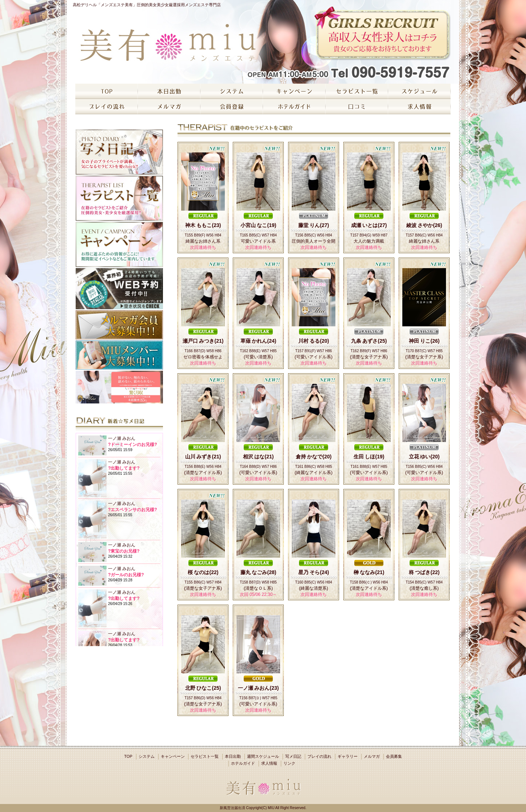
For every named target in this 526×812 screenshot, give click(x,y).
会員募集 (394, 756)
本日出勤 (233, 756)
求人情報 (269, 763)
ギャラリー (348, 756)
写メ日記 (293, 756)
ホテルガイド (243, 763)
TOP (128, 756)
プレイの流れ (319, 756)
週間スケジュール (263, 756)
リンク (289, 763)
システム (147, 756)
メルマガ (372, 756)
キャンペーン (173, 756)
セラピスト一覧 (205, 756)
